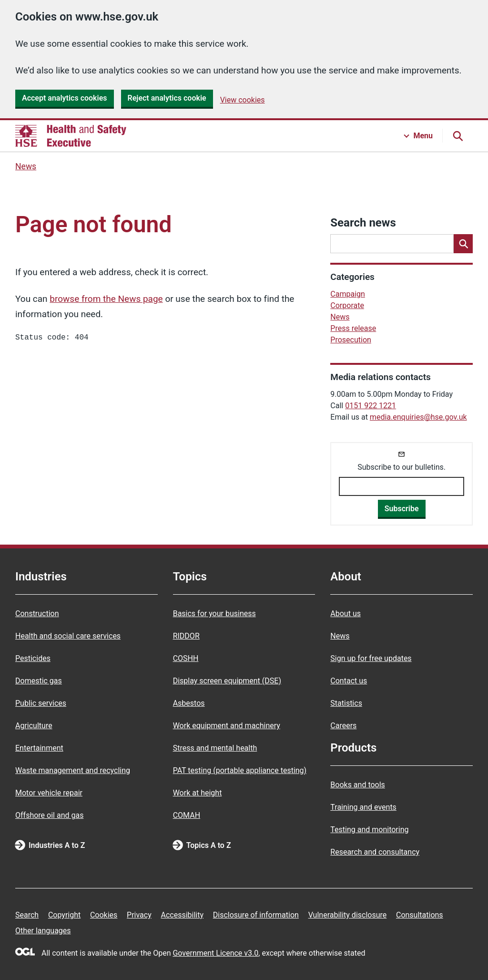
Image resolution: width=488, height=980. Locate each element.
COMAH (187, 815)
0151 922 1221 (371, 406)
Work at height (198, 793)
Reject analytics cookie (167, 98)
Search (27, 915)
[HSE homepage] (71, 136)
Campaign (348, 294)
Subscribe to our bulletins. (402, 467)
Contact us (349, 681)
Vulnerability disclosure (348, 915)
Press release (353, 328)
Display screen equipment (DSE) (227, 681)
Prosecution (351, 340)
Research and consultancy (375, 852)
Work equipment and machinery (227, 726)
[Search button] (457, 136)
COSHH (186, 658)
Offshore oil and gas (49, 815)
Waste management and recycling (73, 770)
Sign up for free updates (371, 658)
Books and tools (358, 785)
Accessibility (182, 915)
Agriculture (34, 726)
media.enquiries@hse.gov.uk (418, 417)
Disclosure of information (256, 915)
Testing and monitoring (369, 830)
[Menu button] (418, 136)
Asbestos (189, 703)
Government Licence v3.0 (215, 953)
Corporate (347, 305)
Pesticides (33, 658)
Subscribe (402, 509)
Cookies (104, 915)
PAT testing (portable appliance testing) (240, 770)
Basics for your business (214, 614)
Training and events (363, 807)
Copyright (64, 915)
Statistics (346, 703)
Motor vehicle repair (49, 793)
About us (346, 614)
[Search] (463, 244)
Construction (37, 614)
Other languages (43, 931)
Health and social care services (68, 636)
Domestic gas (39, 681)
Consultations (420, 915)
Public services (41, 703)
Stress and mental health (215, 748)
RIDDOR (186, 636)
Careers (343, 726)
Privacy (139, 915)
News (26, 166)
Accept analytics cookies (65, 98)
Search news (363, 223)
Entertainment (39, 748)
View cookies (243, 100)
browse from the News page (106, 299)
